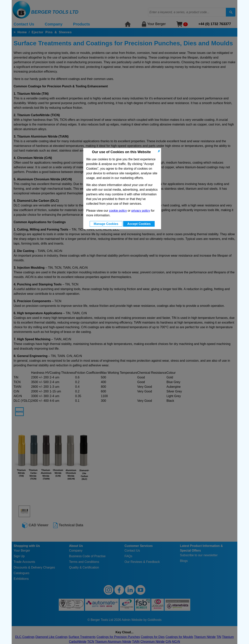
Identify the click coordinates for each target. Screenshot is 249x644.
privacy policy (141, 211)
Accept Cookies (139, 224)
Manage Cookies (106, 224)
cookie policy (118, 211)
